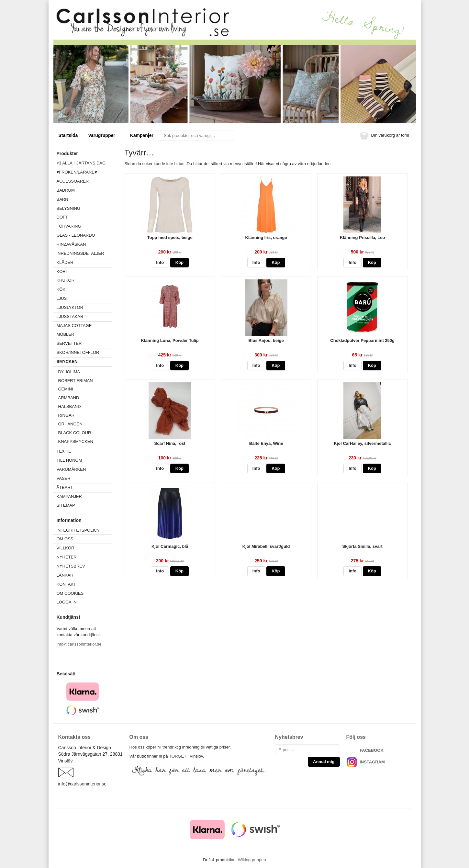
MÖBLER (66, 334)
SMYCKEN (84, 361)
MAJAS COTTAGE (74, 326)
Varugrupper (104, 135)
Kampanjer (142, 135)
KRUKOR (66, 280)
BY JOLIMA (69, 372)
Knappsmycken (76, 441)
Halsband (70, 406)
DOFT (84, 217)
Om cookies (70, 593)
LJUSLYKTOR (70, 307)
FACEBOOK (372, 750)
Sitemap (66, 505)
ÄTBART (84, 487)
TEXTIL (84, 451)
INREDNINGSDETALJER (80, 253)
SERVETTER (69, 343)
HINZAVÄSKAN (71, 244)
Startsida (68, 135)
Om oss (65, 539)
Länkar (65, 575)
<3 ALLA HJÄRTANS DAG (81, 163)
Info (160, 262)
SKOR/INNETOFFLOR (78, 352)
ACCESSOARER (84, 181)
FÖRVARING (69, 226)
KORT (62, 271)
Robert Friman (76, 381)
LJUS (84, 298)
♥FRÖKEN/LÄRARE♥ (77, 172)
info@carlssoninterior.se (79, 644)
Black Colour (75, 433)
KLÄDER (84, 262)
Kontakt (66, 584)
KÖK (61, 289)
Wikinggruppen (252, 860)
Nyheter (67, 557)
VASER (64, 478)
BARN (62, 199)
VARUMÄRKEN (84, 469)
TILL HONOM (69, 460)
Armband (69, 398)
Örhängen (70, 424)
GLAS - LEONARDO (76, 235)
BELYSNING (68, 208)
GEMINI (66, 389)
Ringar (67, 415)
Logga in (67, 602)
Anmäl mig (324, 762)
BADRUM (66, 190)
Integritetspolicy (78, 530)
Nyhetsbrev (71, 566)
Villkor (66, 548)
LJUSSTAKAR (70, 316)
